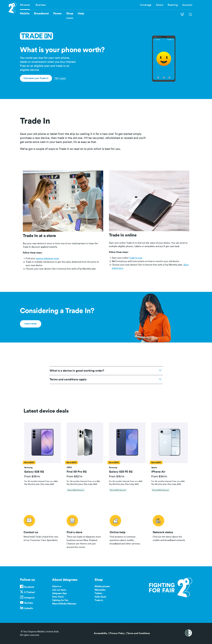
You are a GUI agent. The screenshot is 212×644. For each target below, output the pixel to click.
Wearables (100, 590)
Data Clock (58, 597)
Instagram (29, 598)
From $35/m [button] (32, 476)
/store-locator (85, 531)
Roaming (173, 5)
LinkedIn (29, 608)
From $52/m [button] (74, 476)
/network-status (171, 531)
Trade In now (136, 258)
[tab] (43, 459)
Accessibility (101, 633)
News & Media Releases (64, 604)
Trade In (99, 600)
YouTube (28, 603)
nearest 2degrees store (47, 258)
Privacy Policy (117, 633)
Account (187, 5)
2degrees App (59, 593)
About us (57, 586)
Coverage (146, 5)
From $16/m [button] (117, 476)
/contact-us (41, 531)
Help (81, 14)
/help (128, 531)
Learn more (31, 324)
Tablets (98, 593)
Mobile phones (102, 586)
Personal (25, 5)
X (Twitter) (29, 592)
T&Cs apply (60, 78)
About (159, 5)
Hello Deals (100, 597)
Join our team (59, 590)
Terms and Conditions (138, 633)
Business (41, 5)
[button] (42, 443)
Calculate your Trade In (36, 78)
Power (57, 14)
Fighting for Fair (60, 600)
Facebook (29, 587)
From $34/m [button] (159, 476)
